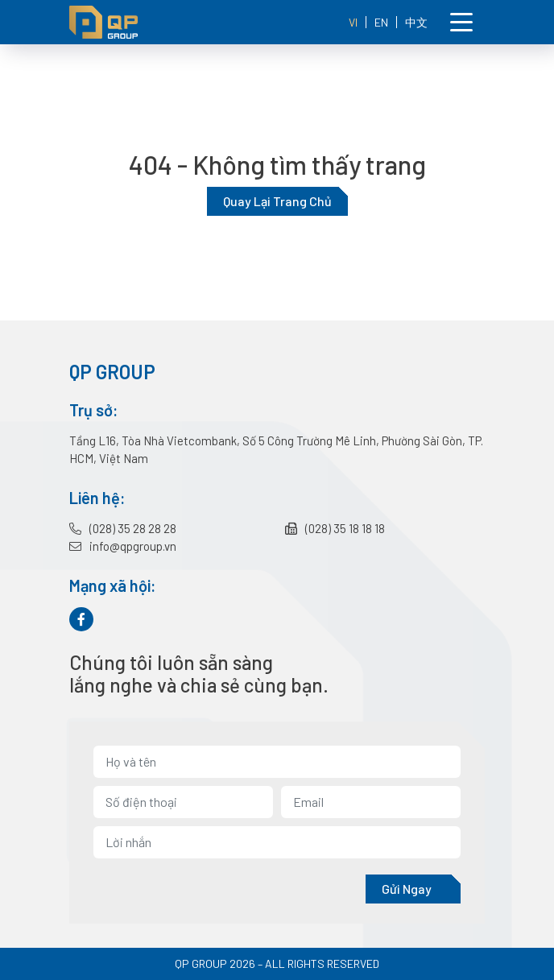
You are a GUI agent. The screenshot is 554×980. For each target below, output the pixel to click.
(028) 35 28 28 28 (123, 528)
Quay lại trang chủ (277, 201)
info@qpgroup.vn (123, 546)
